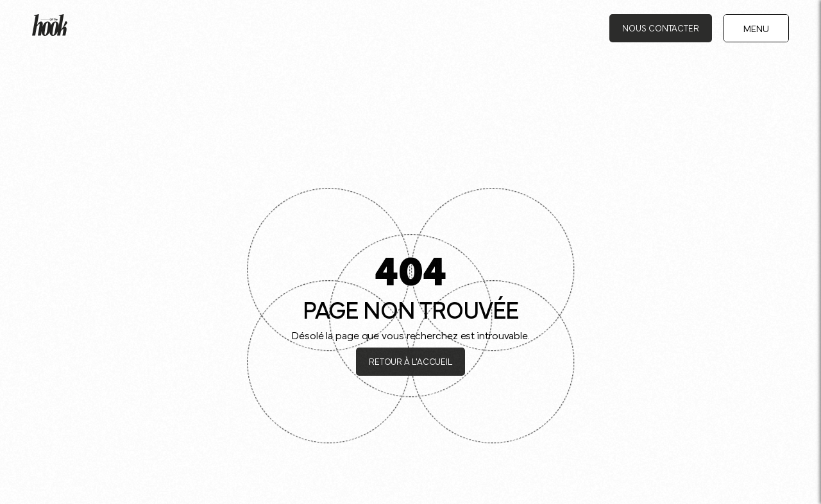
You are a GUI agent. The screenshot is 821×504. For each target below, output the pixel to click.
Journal (91, 59)
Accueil (50, 59)
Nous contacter (661, 28)
